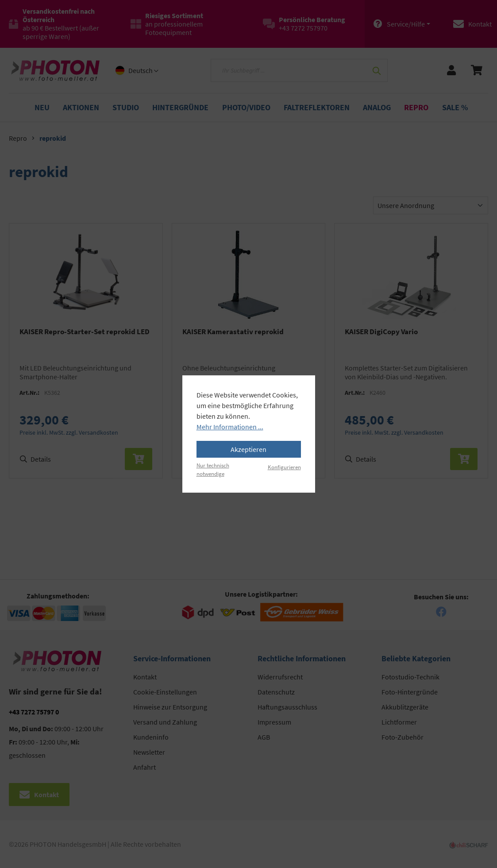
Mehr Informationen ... (230, 427)
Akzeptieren (248, 449)
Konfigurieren (284, 467)
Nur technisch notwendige (213, 469)
